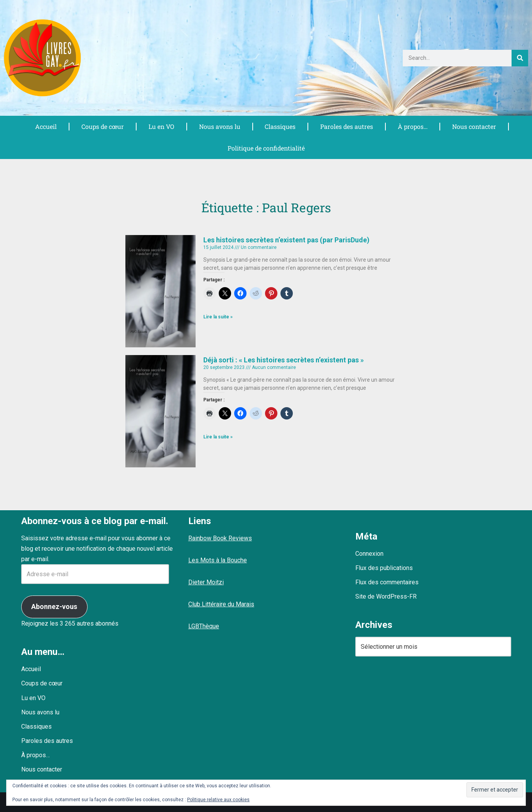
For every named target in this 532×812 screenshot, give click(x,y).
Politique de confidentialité (266, 148)
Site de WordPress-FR (386, 596)
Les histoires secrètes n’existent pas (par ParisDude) (286, 240)
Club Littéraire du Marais (221, 604)
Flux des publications (384, 568)
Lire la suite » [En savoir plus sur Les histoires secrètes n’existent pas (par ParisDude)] (218, 317)
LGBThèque (204, 626)
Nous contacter (474, 126)
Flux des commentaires (387, 582)
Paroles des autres (346, 126)
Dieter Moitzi (206, 582)
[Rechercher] (520, 58)
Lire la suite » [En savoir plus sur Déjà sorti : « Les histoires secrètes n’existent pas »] (218, 437)
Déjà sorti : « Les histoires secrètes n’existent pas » (284, 360)
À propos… (412, 126)
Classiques (280, 126)
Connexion (369, 554)
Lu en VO (161, 126)
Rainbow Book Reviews (220, 538)
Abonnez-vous (54, 606)
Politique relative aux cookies (218, 800)
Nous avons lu (220, 126)
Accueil (46, 126)
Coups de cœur (102, 126)
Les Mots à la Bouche (218, 560)
